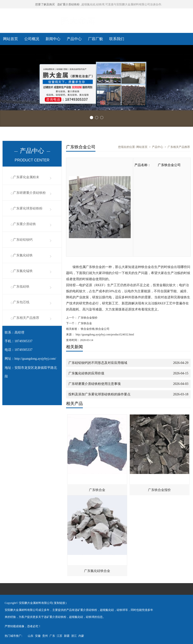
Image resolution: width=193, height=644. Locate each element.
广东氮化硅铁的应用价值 (86, 373)
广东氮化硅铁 (23, 255)
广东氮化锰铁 (23, 271)
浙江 (74, 636)
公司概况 (32, 39)
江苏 (60, 636)
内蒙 (81, 636)
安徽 (38, 636)
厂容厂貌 (95, 39)
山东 (31, 636)
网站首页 (11, 39)
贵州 (45, 636)
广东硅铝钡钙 (23, 240)
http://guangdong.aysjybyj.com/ (35, 359)
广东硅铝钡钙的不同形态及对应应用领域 (98, 363)
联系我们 (117, 39)
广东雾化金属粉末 (26, 177)
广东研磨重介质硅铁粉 (29, 193)
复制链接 (60, 603)
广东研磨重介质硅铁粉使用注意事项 (95, 384)
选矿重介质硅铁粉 (68, 4)
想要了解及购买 (45, 4)
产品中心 (74, 39)
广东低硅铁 (21, 287)
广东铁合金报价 (87, 318)
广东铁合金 (85, 323)
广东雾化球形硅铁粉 (28, 208)
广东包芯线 (21, 302)
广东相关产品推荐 (26, 318)
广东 (52, 636)
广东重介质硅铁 (25, 224)
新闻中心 (53, 39)
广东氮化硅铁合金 (97, 571)
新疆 (67, 636)
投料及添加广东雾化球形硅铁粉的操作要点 (99, 394)
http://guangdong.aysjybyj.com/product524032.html (105, 334)
